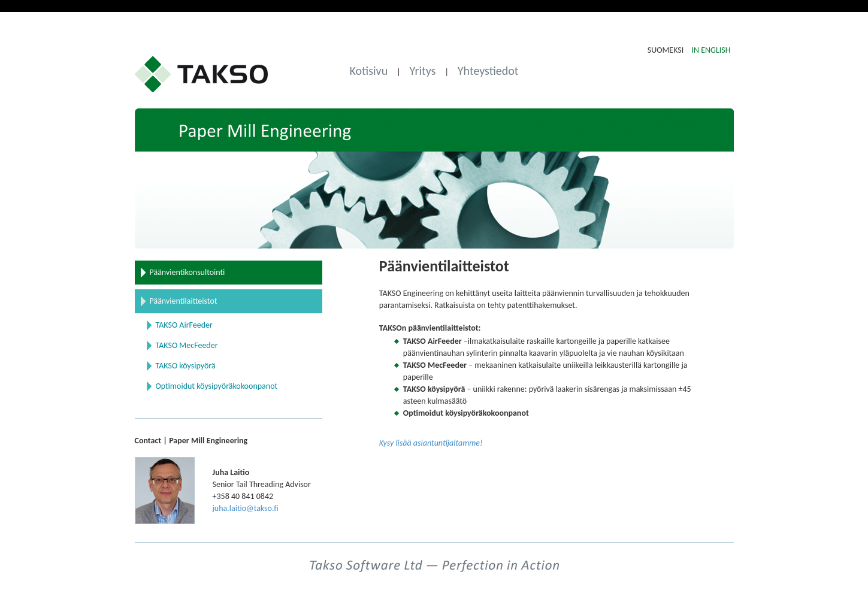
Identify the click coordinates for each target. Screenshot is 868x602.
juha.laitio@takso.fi (246, 508)
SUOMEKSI (667, 50)
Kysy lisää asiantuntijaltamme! (431, 443)
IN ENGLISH (711, 50)
